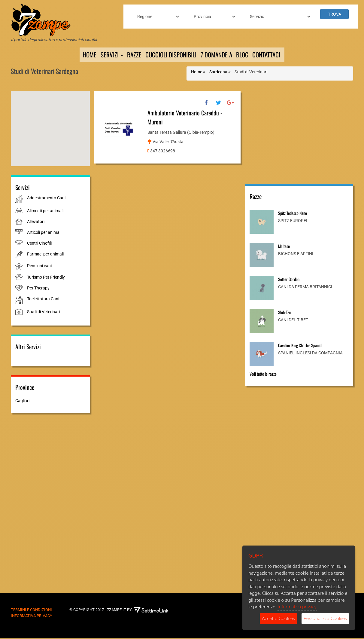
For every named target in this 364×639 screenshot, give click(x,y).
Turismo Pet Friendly (46, 278)
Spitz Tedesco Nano (293, 214)
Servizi (107, 55)
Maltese (284, 247)
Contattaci (271, 55)
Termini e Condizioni (31, 610)
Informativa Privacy (32, 616)
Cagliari (22, 402)
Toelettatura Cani (43, 299)
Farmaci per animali (45, 255)
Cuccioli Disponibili (169, 55)
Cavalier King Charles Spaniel (300, 346)
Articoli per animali (44, 233)
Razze (130, 55)
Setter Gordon (289, 280)
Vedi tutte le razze (263, 374)
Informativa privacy (297, 607)
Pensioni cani (39, 266)
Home (84, 55)
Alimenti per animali (45, 211)
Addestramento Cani (46, 198)
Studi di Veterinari (43, 313)
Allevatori (36, 222)
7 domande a (217, 55)
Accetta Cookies (278, 618)
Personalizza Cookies (325, 618)
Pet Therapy (38, 289)
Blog (245, 55)
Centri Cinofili (39, 244)
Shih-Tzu (284, 313)
